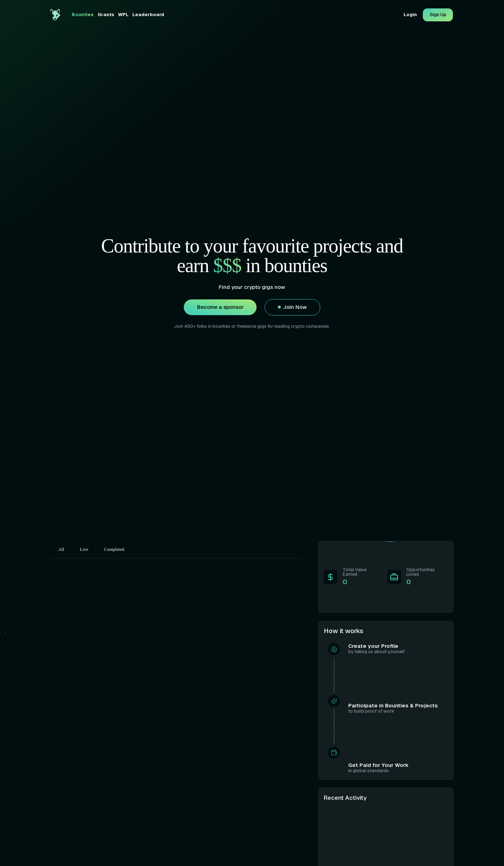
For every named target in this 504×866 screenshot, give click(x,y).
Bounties (83, 15)
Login (410, 15)
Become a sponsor (220, 307)
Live (84, 549)
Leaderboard (148, 15)
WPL (123, 15)
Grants (106, 15)
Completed (114, 549)
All (61, 549)
